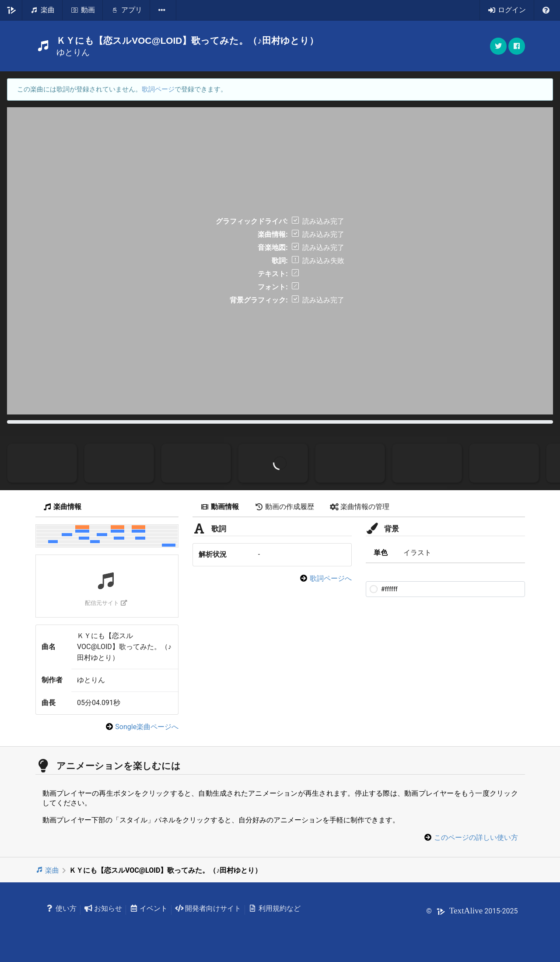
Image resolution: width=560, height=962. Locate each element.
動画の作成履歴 (284, 507)
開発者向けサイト (208, 908)
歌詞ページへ (331, 578)
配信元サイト (106, 603)
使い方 (61, 908)
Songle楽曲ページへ (147, 727)
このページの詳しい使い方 (476, 837)
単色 (381, 553)
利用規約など (275, 908)
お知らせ (103, 908)
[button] (517, 46)
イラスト (417, 553)
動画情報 (220, 507)
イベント (149, 908)
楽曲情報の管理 (360, 507)
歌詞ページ (158, 89)
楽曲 (47, 870)
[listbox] (163, 10)
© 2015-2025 (472, 911)
